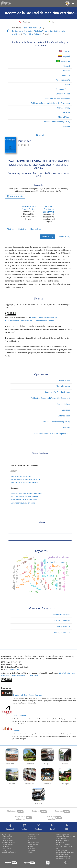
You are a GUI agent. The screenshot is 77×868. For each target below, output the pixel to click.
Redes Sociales (32, 839)
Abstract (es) (47, 237)
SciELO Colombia (20, 716)
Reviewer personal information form (26, 494)
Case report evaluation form (23, 503)
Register (26, 22)
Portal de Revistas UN (32, 28)
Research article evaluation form (24, 497)
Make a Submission (40, 453)
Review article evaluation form (24, 500)
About (67, 85)
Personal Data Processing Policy (56, 122)
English (64, 51)
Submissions (65, 75)
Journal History (63, 108)
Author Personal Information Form (25, 480)
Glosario (30, 852)
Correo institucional (33, 835)
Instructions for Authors (21, 476)
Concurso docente (7, 844)
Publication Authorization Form (24, 483)
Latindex (16, 731)
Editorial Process (63, 94)
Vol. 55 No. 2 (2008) (32, 34)
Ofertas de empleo (8, 841)
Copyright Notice (63, 626)
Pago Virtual (6, 846)
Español (64, 56)
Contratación (6, 839)
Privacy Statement (62, 632)
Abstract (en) (65, 237)
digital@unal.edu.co (62, 854)
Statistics (66, 112)
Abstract (11, 229)
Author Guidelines (62, 621)
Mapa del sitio (32, 837)
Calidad (4, 850)
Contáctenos (31, 848)
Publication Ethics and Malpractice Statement (50, 103)
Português (63, 61)
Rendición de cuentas (8, 843)
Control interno (6, 848)
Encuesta (30, 846)
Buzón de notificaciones (9, 852)
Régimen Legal (6, 835)
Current (67, 66)
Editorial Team (64, 117)
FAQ (29, 841)
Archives (16, 34)
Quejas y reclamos (33, 843)
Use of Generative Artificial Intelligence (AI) (51, 434)
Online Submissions (61, 615)
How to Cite (36, 229)
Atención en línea (33, 844)
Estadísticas (31, 850)
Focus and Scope (63, 89)
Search (40, 135)
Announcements (63, 80)
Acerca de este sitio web (63, 856)
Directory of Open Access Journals (27, 695)
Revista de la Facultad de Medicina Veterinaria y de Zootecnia (39, 31)
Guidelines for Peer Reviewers (57, 99)
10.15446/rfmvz (13, 670)
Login (55, 22)
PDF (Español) (16, 196)
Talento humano (7, 837)
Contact (67, 126)
